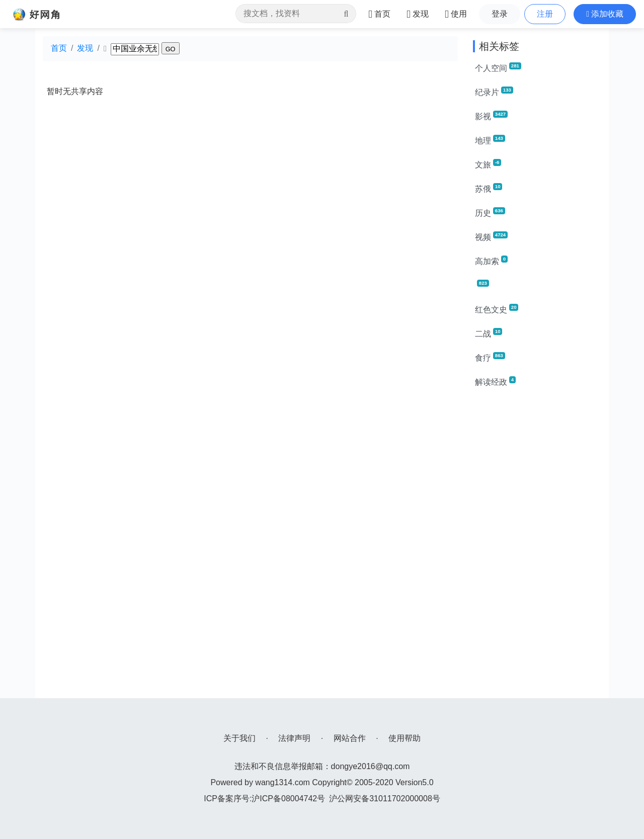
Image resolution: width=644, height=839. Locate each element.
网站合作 (350, 738)
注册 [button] (545, 14)
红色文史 (497, 309)
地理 (490, 140)
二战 (489, 333)
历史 (490, 212)
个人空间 (498, 67)
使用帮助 (405, 738)
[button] (605, 14)
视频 (491, 236)
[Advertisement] (537, 547)
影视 (491, 116)
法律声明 (294, 738)
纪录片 (494, 92)
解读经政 (495, 381)
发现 (85, 48)
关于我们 (239, 738)
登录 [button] (500, 14)
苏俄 (489, 188)
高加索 (491, 261)
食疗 (490, 357)
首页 (59, 48)
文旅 (488, 164)
